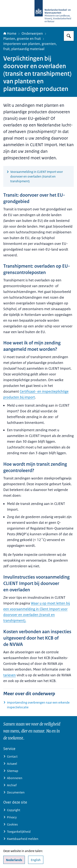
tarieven (10, 675)
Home (10, 33)
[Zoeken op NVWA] (69, 36)
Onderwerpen (32, 33)
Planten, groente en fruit (22, 39)
